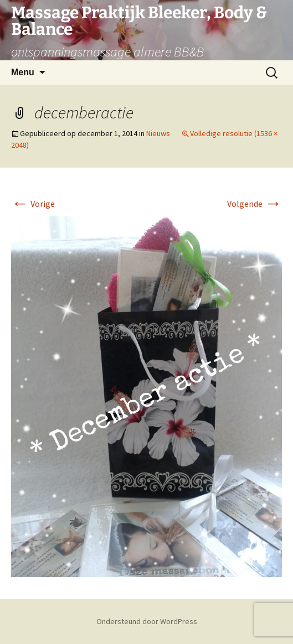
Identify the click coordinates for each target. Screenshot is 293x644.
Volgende (255, 204)
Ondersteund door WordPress (147, 621)
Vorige (33, 204)
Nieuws (158, 133)
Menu (23, 72)
